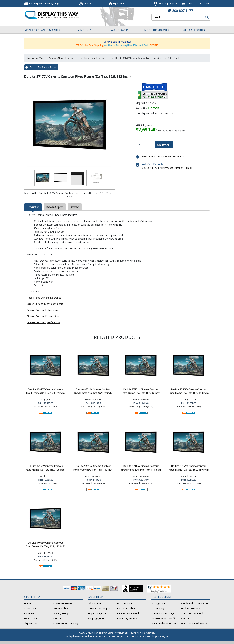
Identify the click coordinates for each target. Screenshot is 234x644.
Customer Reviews (64, 603)
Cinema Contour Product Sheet (44, 316)
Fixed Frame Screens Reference (44, 298)
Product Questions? (128, 618)
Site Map (186, 618)
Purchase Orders (126, 608)
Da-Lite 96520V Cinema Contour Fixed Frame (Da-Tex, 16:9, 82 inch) (93, 391)
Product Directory (190, 608)
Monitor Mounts (158, 30)
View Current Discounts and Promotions (164, 156)
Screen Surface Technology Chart (45, 304)
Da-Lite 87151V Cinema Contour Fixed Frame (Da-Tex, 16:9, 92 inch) (141, 391)
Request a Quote (97, 613)
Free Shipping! (42, 3)
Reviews (75, 207)
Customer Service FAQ (66, 623)
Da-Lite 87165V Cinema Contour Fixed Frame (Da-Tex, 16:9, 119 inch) (141, 468)
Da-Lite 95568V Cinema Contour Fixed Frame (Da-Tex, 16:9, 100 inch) (189, 391)
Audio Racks (121, 30)
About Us (29, 613)
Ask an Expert (95, 603)
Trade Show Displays (163, 613)
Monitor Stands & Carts (44, 30)
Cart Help (58, 618)
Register (173, 3)
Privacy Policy (61, 613)
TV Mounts (85, 30)
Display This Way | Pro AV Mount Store (45, 58)
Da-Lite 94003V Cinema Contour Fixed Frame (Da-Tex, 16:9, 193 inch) (45, 545)
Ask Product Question (172, 168)
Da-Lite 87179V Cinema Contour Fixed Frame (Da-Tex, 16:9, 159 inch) (189, 468)
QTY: (138, 144)
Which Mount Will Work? (194, 623)
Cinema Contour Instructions (42, 310)
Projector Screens (74, 58)
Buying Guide (159, 603)
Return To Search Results (41, 67)
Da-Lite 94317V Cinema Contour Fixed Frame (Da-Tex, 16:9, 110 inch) (93, 468)
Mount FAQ (158, 608)
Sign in (162, 3)
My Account (31, 618)
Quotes (85, 3)
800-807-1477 (183, 11)
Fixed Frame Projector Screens (99, 58)
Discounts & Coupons (100, 608)
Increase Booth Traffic (164, 618)
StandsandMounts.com (164, 623)
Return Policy (61, 608)
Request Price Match (128, 613)
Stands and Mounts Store (195, 603)
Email (189, 168)
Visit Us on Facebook (192, 613)
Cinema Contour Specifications (43, 322)
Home (27, 603)
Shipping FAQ (31, 623)
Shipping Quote (96, 618)
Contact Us (30, 608)
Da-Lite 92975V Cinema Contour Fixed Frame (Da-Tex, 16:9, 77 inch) (45, 391)
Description (33, 207)
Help (117, 3)
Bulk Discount (125, 603)
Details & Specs (55, 207)
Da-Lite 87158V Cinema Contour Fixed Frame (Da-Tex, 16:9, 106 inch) (45, 468)
